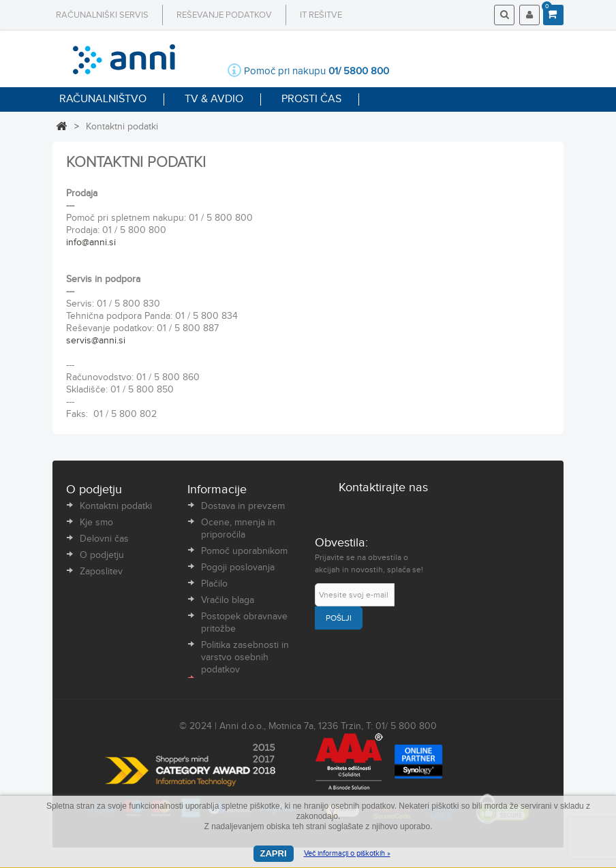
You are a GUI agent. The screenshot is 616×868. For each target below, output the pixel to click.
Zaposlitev (101, 572)
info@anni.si (91, 243)
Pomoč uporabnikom (244, 551)
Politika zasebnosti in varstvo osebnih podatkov (245, 657)
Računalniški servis (102, 15)
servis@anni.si (96, 341)
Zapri (274, 853)
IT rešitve (321, 15)
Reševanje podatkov (224, 15)
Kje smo (96, 523)
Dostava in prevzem (243, 506)
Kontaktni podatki (116, 506)
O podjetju (102, 555)
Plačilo (214, 584)
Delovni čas (104, 539)
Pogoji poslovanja (238, 568)
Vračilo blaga (228, 600)
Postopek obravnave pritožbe (244, 623)
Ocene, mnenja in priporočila (238, 529)
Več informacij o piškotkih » (347, 853)
